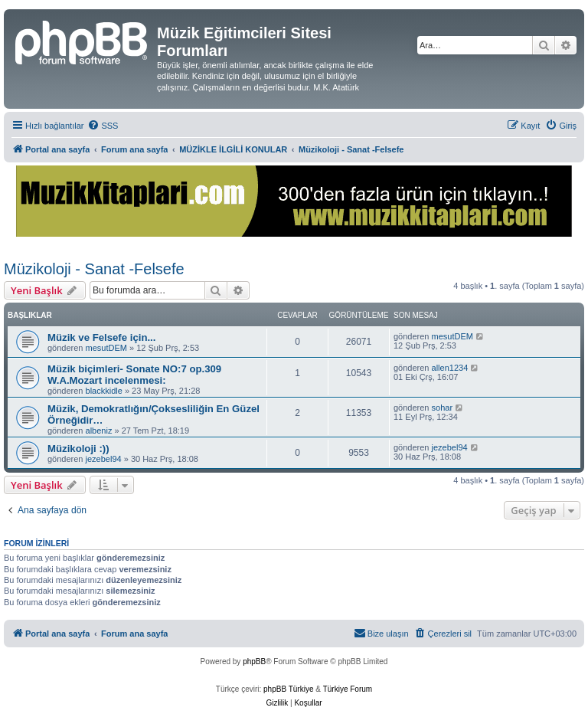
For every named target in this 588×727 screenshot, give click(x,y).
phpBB (254, 662)
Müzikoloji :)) (78, 449)
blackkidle (104, 391)
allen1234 (450, 368)
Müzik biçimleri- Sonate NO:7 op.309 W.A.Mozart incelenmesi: (134, 375)
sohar (443, 408)
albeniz (99, 431)
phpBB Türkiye (288, 689)
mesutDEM (106, 348)
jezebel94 (104, 459)
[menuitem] (103, 126)
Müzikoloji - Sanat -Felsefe (94, 269)
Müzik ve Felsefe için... (101, 337)
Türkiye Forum (348, 689)
